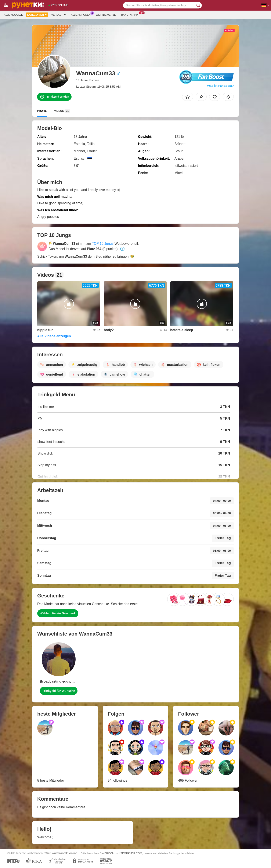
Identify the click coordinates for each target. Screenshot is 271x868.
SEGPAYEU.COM (131, 853)
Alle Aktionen (82, 14)
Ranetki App (131, 14)
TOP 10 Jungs (103, 244)
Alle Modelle (13, 15)
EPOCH (109, 853)
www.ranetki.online (65, 853)
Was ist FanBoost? (221, 86)
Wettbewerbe (106, 15)
